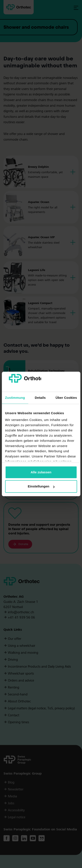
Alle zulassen (41, 472)
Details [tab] (40, 398)
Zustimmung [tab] (15, 398)
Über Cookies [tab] (66, 398)
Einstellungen (41, 486)
